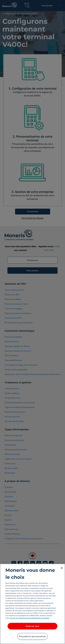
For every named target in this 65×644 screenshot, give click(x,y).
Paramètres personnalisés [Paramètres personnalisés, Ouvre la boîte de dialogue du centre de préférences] (32, 636)
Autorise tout (32, 626)
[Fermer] (62, 568)
